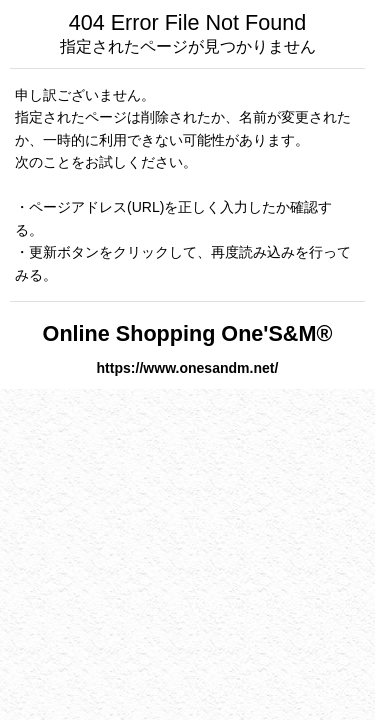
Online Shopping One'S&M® (188, 333)
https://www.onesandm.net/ (188, 368)
